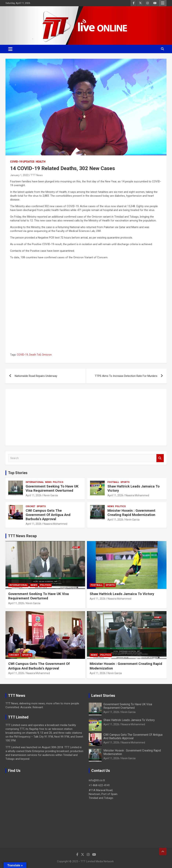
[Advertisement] (86, 417)
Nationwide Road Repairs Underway (36, 376)
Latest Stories (103, 696)
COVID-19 (22, 355)
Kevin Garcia (51, 495)
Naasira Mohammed (137, 495)
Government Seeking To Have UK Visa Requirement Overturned (52, 488)
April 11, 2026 (34, 495)
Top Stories (18, 473)
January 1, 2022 (19, 175)
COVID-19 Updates (22, 162)
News (48, 482)
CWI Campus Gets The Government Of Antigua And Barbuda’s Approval (48, 515)
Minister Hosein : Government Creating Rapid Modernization (131, 513)
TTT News (37, 175)
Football (113, 482)
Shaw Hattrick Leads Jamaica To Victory (133, 488)
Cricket (31, 506)
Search (160, 458)
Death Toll (35, 355)
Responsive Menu (163, 3)
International (35, 482)
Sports (125, 482)
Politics (58, 482)
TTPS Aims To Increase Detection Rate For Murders (126, 376)
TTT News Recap (22, 536)
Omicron (47, 355)
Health (41, 162)
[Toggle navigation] (10, 49)
